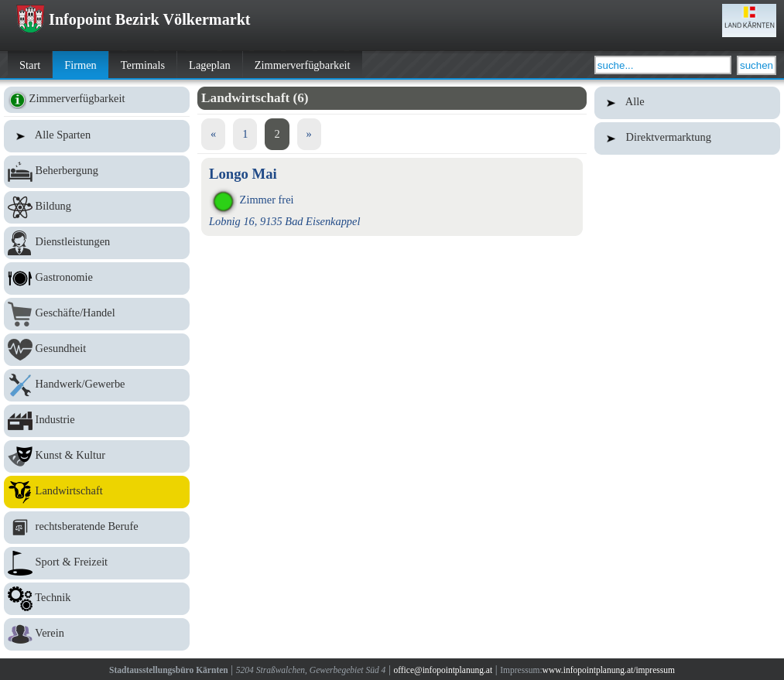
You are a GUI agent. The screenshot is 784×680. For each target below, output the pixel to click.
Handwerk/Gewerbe (97, 385)
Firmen (80, 65)
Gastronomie (97, 278)
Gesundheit (97, 350)
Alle (687, 103)
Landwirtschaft (97, 492)
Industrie (97, 421)
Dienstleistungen (97, 243)
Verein (97, 634)
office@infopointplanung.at (443, 670)
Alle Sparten (97, 136)
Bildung (97, 207)
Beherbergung (97, 172)
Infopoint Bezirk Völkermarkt (133, 19)
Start (30, 65)
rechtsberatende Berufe (97, 528)
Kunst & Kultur (97, 456)
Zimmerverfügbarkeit (303, 65)
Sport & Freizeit (97, 563)
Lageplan (210, 65)
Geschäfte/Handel (97, 314)
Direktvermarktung (687, 138)
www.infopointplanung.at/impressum (609, 670)
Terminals (143, 65)
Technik (97, 599)
